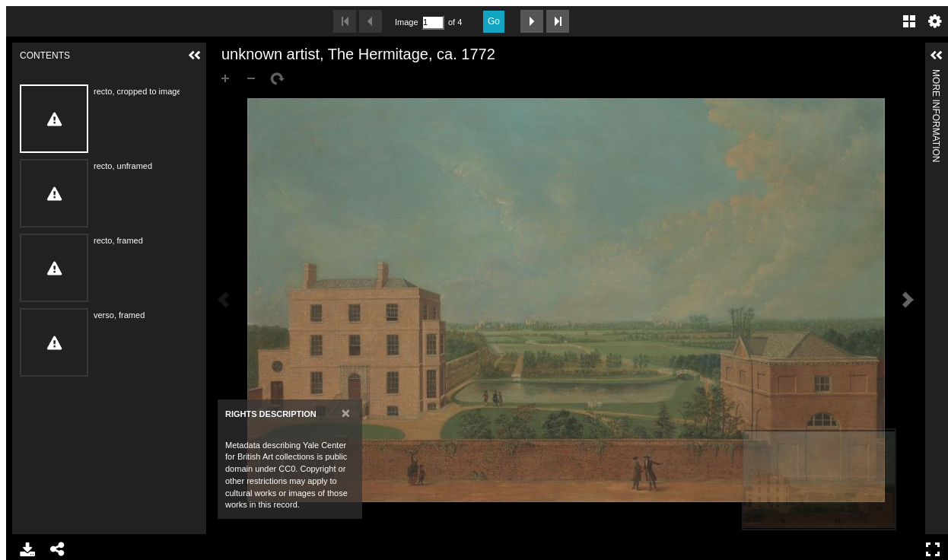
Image (406, 22)
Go (494, 21)
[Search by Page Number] (433, 22)
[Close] (346, 413)
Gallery (909, 21)
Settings (935, 21)
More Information (936, 76)
